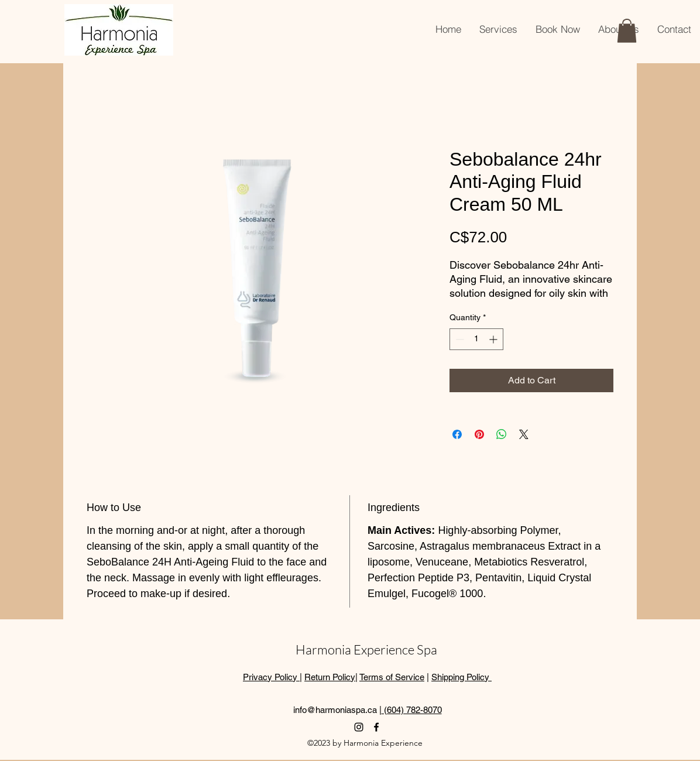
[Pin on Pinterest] (479, 434)
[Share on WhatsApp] (502, 434)
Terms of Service (392, 677)
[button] (627, 31)
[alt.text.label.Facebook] (376, 727)
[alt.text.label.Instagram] (359, 727)
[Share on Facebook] (457, 434)
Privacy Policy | (272, 677)
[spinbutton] (476, 339)
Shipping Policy (461, 677)
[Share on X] (524, 434)
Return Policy (330, 677)
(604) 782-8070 (412, 710)
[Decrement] (459, 339)
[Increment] (494, 339)
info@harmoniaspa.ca (335, 710)
